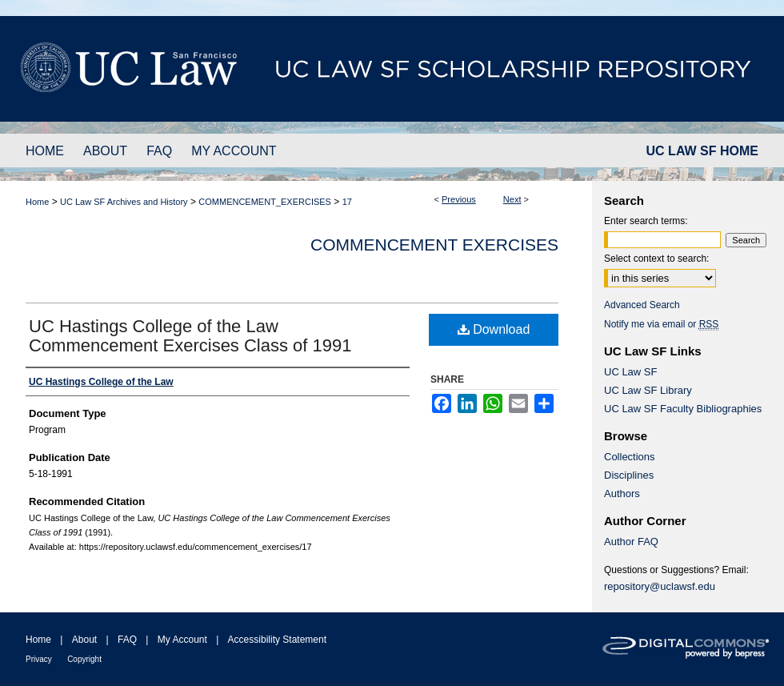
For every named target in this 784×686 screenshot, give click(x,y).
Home (37, 202)
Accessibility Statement (277, 640)
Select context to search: (656, 259)
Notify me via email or (661, 324)
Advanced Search (642, 305)
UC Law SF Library (648, 390)
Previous (459, 199)
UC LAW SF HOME (702, 151)
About (84, 640)
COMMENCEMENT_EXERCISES (265, 202)
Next (512, 199)
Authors (622, 493)
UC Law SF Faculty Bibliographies (683, 409)
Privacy (39, 659)
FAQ (127, 640)
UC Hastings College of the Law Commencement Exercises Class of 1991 (190, 336)
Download (494, 329)
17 (347, 202)
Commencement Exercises (434, 245)
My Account (182, 640)
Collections (630, 457)
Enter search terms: (646, 221)
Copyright (84, 659)
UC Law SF (630, 372)
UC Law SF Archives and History (124, 202)
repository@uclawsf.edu (660, 586)
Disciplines (629, 475)
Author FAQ (631, 542)
